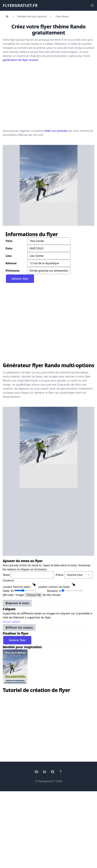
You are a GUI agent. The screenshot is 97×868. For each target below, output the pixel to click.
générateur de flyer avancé (20, 60)
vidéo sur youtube (56, 131)
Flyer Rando (62, 16)
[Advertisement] (32, 95)
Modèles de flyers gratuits (32, 16)
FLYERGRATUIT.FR (20, 5)
